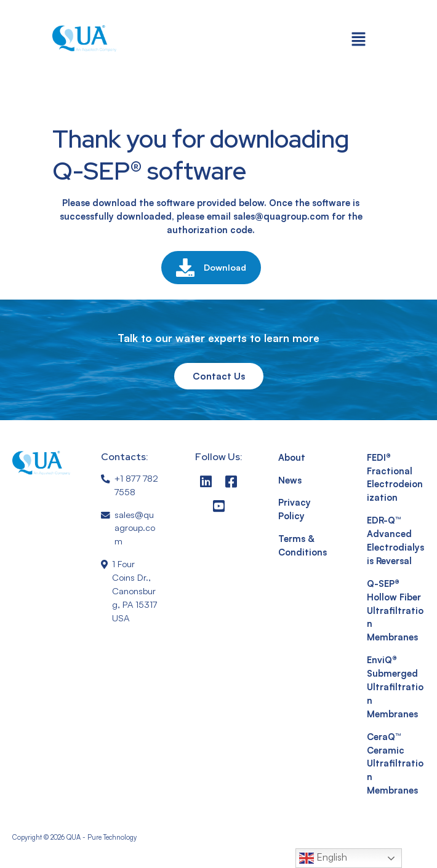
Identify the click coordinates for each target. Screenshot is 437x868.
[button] (359, 39)
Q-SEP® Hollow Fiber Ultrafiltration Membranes (395, 611)
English (323, 858)
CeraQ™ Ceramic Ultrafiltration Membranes (395, 764)
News (290, 480)
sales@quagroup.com (135, 528)
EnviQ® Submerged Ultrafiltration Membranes (395, 687)
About (292, 457)
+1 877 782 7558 (136, 485)
